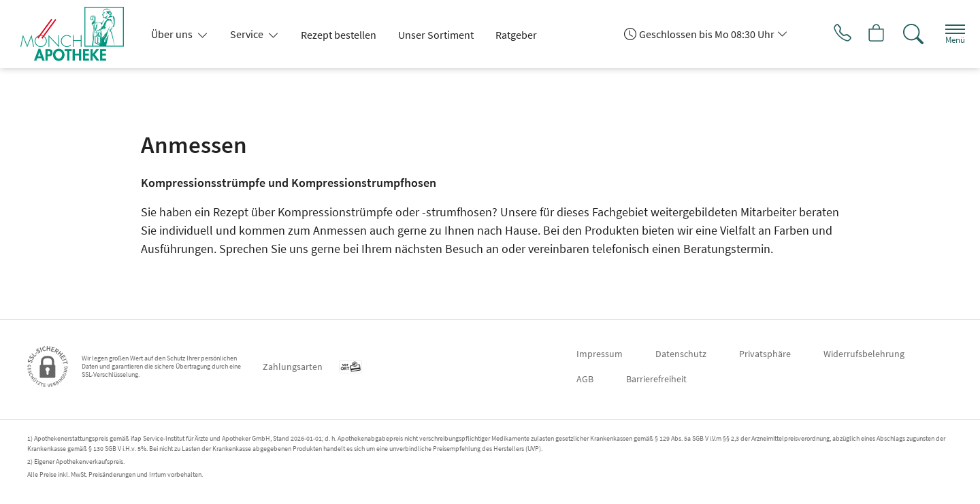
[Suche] (905, 34)
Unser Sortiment (436, 35)
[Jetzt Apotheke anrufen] (830, 34)
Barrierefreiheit (656, 379)
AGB (585, 379)
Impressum (600, 354)
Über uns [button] (173, 34)
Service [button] (248, 34)
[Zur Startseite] (78, 34)
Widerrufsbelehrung (864, 354)
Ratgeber (516, 35)
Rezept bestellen (339, 35)
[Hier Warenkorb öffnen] (867, 34)
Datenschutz (681, 354)
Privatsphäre (765, 354)
